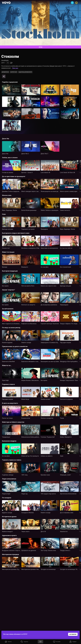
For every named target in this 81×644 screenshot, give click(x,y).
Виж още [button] (15, 68)
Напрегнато (14, 72)
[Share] (4, 76)
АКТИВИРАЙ (73, 634)
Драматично (5, 72)
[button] (8, 642)
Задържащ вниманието (25, 72)
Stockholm (5, 60)
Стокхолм (10, 56)
